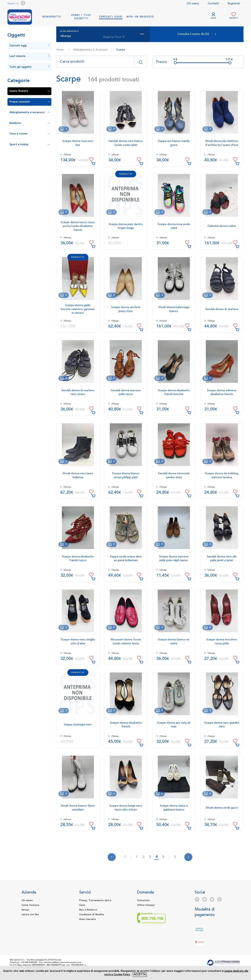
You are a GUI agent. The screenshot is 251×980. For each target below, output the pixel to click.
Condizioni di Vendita (92, 915)
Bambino (30, 123)
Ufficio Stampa (146, 905)
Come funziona (30, 905)
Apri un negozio (140, 17)
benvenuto (52, 17)
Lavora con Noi (30, 915)
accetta (140, 975)
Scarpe (121, 50)
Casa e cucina (30, 134)
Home (60, 50)
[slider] (175, 63)
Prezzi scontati (30, 102)
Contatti (213, 4)
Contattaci (143, 901)
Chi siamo (193, 4)
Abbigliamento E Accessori (90, 50)
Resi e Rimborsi (88, 910)
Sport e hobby (30, 144)
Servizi (25, 910)
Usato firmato (30, 91)
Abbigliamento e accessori (30, 112)
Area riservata (87, 919)
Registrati (234, 4)
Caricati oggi (111, 17)
